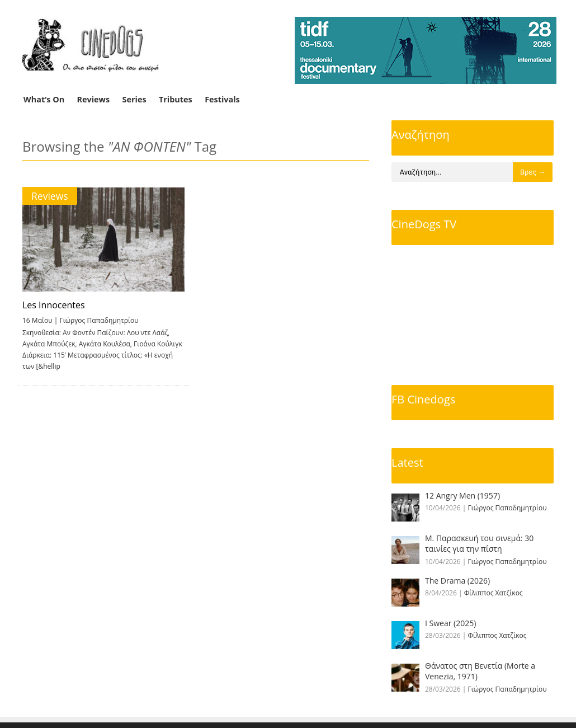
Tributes (176, 99)
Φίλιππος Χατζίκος (494, 593)
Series (134, 99)
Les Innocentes (54, 305)
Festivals (222, 99)
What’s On (44, 99)
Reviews (94, 99)
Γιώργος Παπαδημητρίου (99, 320)
